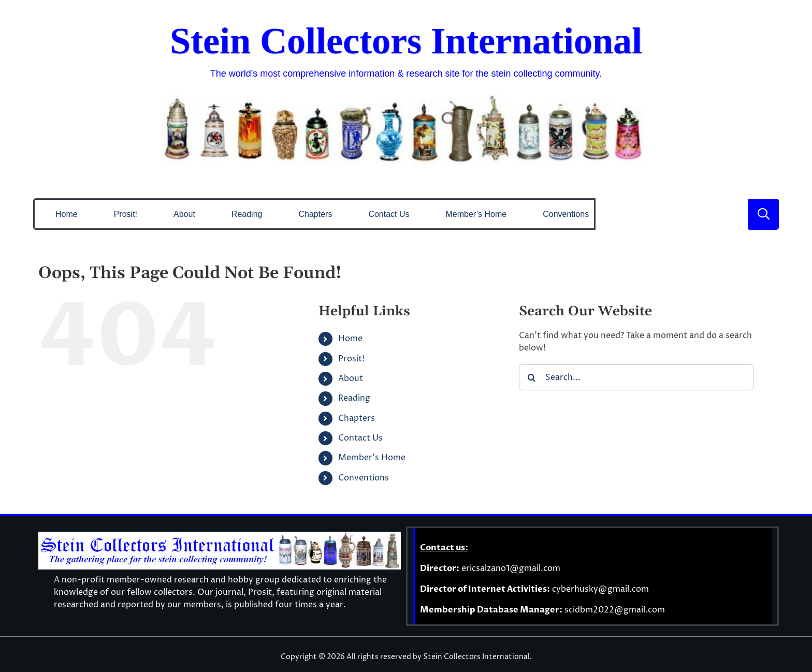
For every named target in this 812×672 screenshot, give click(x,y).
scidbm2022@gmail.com (615, 610)
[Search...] (636, 377)
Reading (354, 398)
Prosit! (351, 359)
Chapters (357, 418)
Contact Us (360, 438)
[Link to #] (763, 214)
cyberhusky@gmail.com (600, 589)
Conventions (364, 478)
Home (350, 339)
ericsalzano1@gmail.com (511, 568)
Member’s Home (372, 458)
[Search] (532, 377)
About (351, 378)
